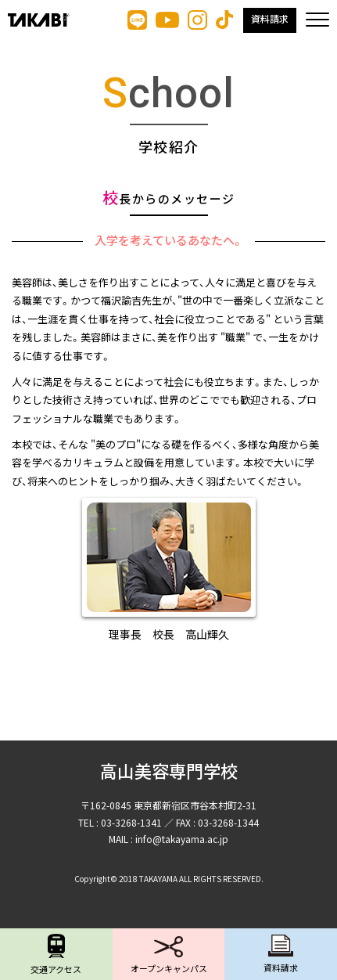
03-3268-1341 (131, 822)
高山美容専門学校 (169, 772)
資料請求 (270, 20)
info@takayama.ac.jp (182, 839)
